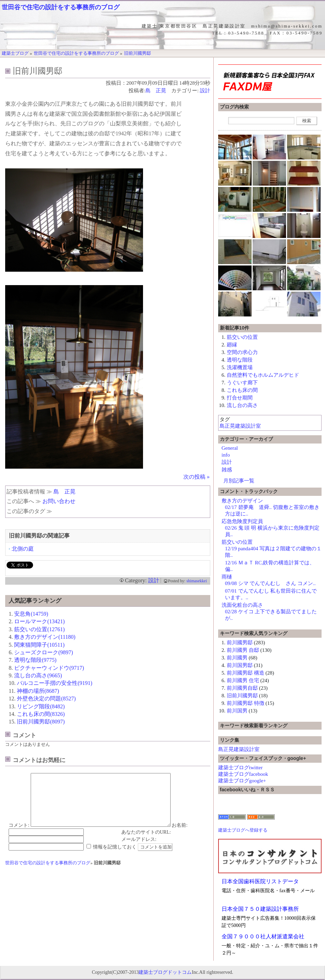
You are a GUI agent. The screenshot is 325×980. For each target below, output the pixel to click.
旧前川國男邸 (242, 696)
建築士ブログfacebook (243, 774)
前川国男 (237, 711)
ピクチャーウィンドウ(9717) (49, 668)
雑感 (227, 470)
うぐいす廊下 (242, 383)
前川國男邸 (240, 643)
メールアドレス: (139, 850)
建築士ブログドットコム (165, 972)
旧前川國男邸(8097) (41, 722)
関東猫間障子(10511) (39, 645)
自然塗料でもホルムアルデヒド (263, 375)
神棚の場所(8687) (38, 691)
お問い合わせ (59, 501)
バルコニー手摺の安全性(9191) (55, 683)
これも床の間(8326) (41, 714)
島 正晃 (156, 91)
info (226, 455)
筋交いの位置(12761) (39, 629)
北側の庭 (23, 549)
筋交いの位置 (242, 337)
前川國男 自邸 (243, 650)
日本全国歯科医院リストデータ (260, 881)
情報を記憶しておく (115, 857)
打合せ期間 (240, 398)
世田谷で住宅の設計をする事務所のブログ (61, 7)
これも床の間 (242, 390)
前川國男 (237, 658)
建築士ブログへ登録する (243, 830)
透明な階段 (240, 360)
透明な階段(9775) (35, 660)
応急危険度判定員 (242, 521)
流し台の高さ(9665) (38, 675)
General (230, 448)
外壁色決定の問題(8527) (46, 698)
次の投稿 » (196, 477)
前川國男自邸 (242, 688)
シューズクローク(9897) (44, 652)
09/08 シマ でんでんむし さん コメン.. (270, 583)
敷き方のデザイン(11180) (45, 637)
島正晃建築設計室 (240, 426)
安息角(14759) (31, 614)
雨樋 (227, 577)
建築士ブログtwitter (240, 768)
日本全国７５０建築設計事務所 (260, 909)
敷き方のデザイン (242, 501)
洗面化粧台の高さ (242, 605)
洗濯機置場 (240, 367)
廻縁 (232, 345)
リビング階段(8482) (41, 706)
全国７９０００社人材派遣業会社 (263, 936)
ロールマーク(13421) (39, 621)
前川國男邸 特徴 (246, 703)
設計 (205, 91)
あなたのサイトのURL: (146, 842)
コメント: (19, 836)
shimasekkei (197, 581)
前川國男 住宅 (243, 680)
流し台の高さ (242, 405)
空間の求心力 (242, 352)
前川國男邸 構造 (246, 673)
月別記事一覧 (239, 481)
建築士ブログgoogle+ (242, 781)
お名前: (180, 836)
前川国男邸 (240, 665)
